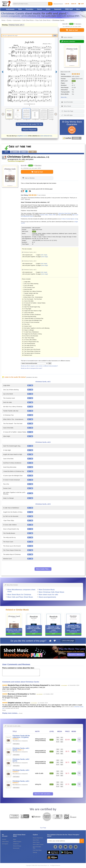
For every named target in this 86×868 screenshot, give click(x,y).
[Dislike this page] (55, 641)
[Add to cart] (79, 740)
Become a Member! (76, 655)
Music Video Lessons (38, 845)
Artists (48, 9)
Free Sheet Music (37, 850)
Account (4, 839)
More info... (64, 97)
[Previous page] (2, 72)
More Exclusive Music (47, 590)
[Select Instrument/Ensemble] (34, 363)
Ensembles (30, 9)
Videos (50, 215)
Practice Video (44, 215)
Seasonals (58, 9)
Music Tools (36, 840)
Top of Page (43, 828)
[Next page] (56, 72)
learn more (75, 219)
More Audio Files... (43, 569)
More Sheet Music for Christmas (19, 595)
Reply (4, 691)
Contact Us (16, 844)
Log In (67, 4)
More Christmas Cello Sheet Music (51, 592)
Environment (16, 848)
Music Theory (36, 842)
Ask (55, 36)
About (15, 839)
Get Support (5, 844)
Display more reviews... (10, 713)
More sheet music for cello (48, 595)
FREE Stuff (69, 9)
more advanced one (46, 136)
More (78, 9)
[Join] (82, 841)
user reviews (41, 195)
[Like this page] (50, 641)
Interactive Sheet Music (65, 213)
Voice (20, 9)
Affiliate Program (17, 842)
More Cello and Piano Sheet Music (20, 597)
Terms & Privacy (17, 846)
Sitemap (35, 852)
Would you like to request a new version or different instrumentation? (39, 366)
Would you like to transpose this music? (32, 368)
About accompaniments (47, 597)
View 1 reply (10, 691)
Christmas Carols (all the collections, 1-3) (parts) (21, 736)
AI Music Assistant (66, 219)
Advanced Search (58, 4)
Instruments (10, 9)
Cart (81, 4)
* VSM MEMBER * (64, 685)
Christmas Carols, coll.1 (43, 382)
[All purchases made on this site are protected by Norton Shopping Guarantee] (72, 138)
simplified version (22, 136)
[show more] (27, 199)
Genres (40, 9)
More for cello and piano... (43, 794)
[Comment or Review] (21, 672)
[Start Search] (50, 4)
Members (78, 24)
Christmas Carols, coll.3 (43, 504)
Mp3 (59, 215)
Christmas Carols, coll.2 (43, 442)
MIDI (54, 215)
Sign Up (74, 4)
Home (3, 20)
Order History (5, 842)
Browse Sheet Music (38, 838)
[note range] (44, 255)
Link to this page (68, 641)
